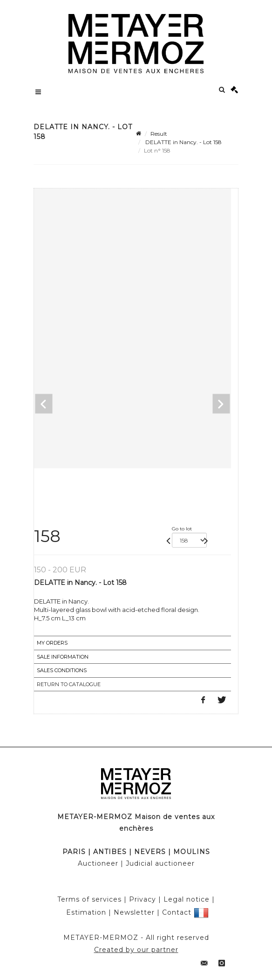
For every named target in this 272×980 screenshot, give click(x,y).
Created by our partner (136, 950)
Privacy (143, 899)
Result (159, 134)
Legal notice (187, 899)
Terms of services (89, 899)
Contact (177, 912)
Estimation (86, 912)
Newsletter (134, 912)
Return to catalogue (69, 684)
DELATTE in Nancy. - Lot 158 (183, 142)
